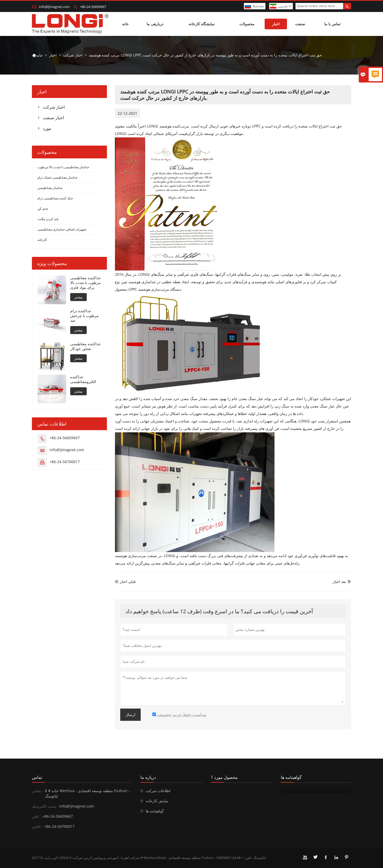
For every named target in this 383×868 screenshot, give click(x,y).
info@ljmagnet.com (54, 7)
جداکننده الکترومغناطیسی (83, 379)
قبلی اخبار (125, 581)
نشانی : (38, 791)
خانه (125, 24)
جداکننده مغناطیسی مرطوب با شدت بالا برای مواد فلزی (86, 283)
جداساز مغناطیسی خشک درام (57, 177)
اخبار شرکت (73, 55)
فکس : (37, 826)
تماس (37, 777)
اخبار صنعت (53, 118)
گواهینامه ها (155, 811)
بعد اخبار (339, 581)
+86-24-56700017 (65, 462)
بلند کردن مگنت (48, 219)
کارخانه (42, 240)
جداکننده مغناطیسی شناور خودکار (86, 346)
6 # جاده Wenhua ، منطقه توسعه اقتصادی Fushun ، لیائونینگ (87, 793)
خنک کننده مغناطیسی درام (55, 198)
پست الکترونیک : (45, 806)
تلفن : (37, 816)
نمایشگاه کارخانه (202, 24)
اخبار (276, 24)
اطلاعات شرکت (158, 791)
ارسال (130, 715)
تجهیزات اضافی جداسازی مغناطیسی (62, 229)
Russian (258, 6)
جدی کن (43, 209)
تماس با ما (332, 24)
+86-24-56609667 (93, 7)
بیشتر (78, 297)
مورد (47, 128)
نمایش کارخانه (157, 801)
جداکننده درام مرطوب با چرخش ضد (84, 316)
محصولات (247, 24)
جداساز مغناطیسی (50, 188)
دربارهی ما (155, 24)
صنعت (300, 24)
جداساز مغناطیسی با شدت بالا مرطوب (63, 167)
